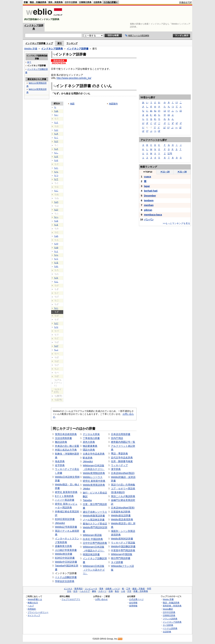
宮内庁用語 (117, 438)
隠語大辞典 (89, 450)
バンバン (149, 220)
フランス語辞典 (170, 619)
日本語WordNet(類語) (123, 473)
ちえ (56, 122)
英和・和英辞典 (55, 2)
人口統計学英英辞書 (66, 550)
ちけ (56, 141)
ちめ (56, 236)
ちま (56, 225)
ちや (56, 244)
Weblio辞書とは (35, 599)
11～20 (165, 172)
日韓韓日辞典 (85, 2)
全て (29, 62)
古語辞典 (97, 2)
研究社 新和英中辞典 (94, 481)
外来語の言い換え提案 (67, 446)
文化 (69, 591)
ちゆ (56, 248)
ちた (56, 168)
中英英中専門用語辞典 (123, 550)
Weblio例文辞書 (64, 554)
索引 (60, 43)
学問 (149, 589)
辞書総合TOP (186, 2)
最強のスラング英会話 (95, 524)
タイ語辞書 (117, 562)
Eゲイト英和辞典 (64, 496)
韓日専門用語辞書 (121, 558)
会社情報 (133, 603)
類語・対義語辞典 (38, 2)
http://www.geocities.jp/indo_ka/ (74, 78)
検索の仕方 (33, 603)
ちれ (56, 266)
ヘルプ (31, 606)
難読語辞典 (61, 442)
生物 (111, 591)
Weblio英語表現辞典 (122, 519)
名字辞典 (60, 465)
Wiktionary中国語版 (122, 554)
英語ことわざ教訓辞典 (123, 496)
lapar (147, 186)
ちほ (56, 221)
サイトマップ (34, 615)
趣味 (94, 591)
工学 (128, 589)
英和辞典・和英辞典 (172, 606)
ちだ (56, 323)
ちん (56, 282)
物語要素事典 (90, 446)
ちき (56, 134)
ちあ (56, 111)
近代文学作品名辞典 (122, 458)
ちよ (56, 251)
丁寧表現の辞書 (91, 438)
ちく (56, 138)
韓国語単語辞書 (91, 554)
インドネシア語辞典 (52, 49)
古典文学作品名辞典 (94, 454)
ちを (56, 278)
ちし (56, 153)
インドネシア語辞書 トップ (39, 43)
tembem (149, 200)
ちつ (56, 175)
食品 (117, 591)
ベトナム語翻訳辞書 (66, 577)
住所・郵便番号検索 (122, 461)
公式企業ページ (136, 599)
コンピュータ (91, 589)
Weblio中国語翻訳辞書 (123, 546)
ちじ (56, 308)
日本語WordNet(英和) (123, 508)
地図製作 (113, 104)
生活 (75, 591)
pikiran (148, 210)
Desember (150, 196)
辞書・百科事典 (141, 591)
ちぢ (56, 327)
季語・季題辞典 (119, 454)
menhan (149, 205)
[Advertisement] (129, 14)
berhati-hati (151, 191)
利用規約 (32, 609)
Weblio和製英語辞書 (94, 516)
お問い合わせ (101, 599)
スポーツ (102, 591)
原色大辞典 (89, 442)
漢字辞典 (116, 469)
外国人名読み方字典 (66, 450)
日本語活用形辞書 (121, 434)
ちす (56, 157)
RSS (120, 639)
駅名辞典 (88, 458)
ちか (56, 130)
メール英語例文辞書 (94, 520)
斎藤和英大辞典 (63, 546)
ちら (56, 255)
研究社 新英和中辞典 (66, 492)
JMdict (86, 489)
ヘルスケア (85, 591)
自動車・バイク (113, 589)
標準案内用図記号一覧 (123, 442)
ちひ (56, 210)
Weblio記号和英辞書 (66, 527)
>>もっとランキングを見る (176, 223)
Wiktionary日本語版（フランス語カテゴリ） (94, 570)
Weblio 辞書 (31, 49)
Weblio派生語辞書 (121, 515)
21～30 (182, 172)
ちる (56, 263)
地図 (72, 104)
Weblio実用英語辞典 (94, 485)
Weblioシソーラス (93, 477)
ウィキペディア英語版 (123, 543)
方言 (129, 591)
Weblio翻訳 (168, 609)
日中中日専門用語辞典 (95, 543)
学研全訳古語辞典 (65, 581)
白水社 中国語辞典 (93, 539)
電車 (101, 589)
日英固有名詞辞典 (121, 512)
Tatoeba (87, 500)
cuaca (148, 177)
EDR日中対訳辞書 (65, 558)
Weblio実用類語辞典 (94, 473)
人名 (123, 591)
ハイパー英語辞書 (65, 500)
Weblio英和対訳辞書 (122, 539)
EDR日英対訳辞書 (65, 519)
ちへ (56, 217)
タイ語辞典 (168, 625)
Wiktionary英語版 (92, 535)
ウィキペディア (119, 465)
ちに (56, 191)
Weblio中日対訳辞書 (66, 562)
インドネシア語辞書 (78, 49)
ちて (56, 179)
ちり (56, 259)
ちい (56, 115)
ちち (56, 172)
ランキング (72, 43)
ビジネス (68, 589)
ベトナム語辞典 (170, 628)
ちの (56, 202)
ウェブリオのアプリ (71, 599)
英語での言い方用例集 (123, 485)
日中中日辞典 (71, 2)
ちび (56, 346)
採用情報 (133, 606)
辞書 (26, 2)
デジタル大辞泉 (91, 434)
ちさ (56, 149)
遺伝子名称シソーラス (95, 512)
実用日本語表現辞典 (66, 434)
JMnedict (60, 523)
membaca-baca (153, 215)
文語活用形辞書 (63, 438)
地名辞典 (60, 461)
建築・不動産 (139, 589)
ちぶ (56, 350)
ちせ (56, 160)
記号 (170, 154)
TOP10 (148, 172)
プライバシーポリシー (38, 612)
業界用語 (78, 589)
